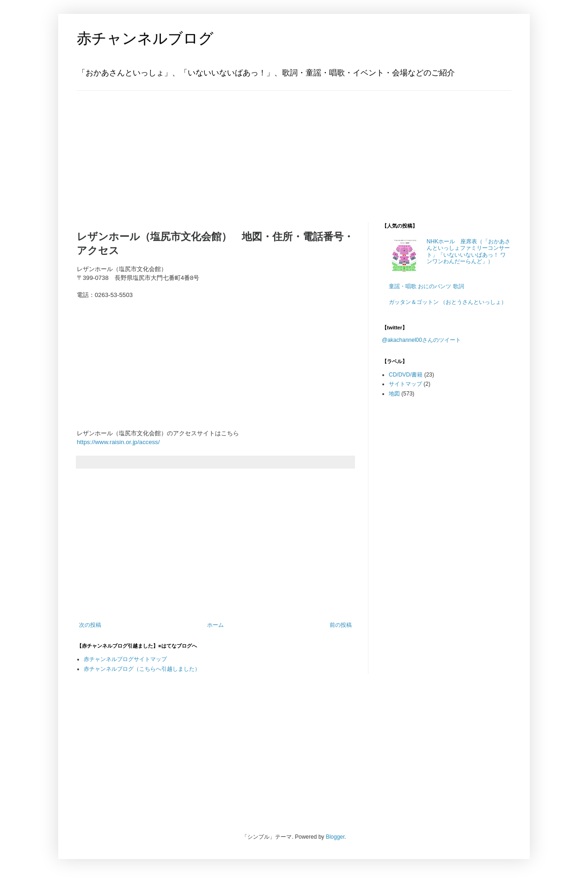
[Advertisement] (135, 148)
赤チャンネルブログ (145, 38)
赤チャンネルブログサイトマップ (125, 659)
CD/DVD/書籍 (406, 375)
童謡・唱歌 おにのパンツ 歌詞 (426, 286)
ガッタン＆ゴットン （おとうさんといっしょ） (448, 302)
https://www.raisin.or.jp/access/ (118, 442)
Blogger (335, 837)
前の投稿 (341, 625)
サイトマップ (405, 384)
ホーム (215, 625)
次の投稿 (90, 625)
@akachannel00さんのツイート (421, 340)
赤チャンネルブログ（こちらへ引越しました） (142, 669)
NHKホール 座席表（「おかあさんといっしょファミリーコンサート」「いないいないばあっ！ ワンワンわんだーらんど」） (469, 251)
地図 (394, 394)
